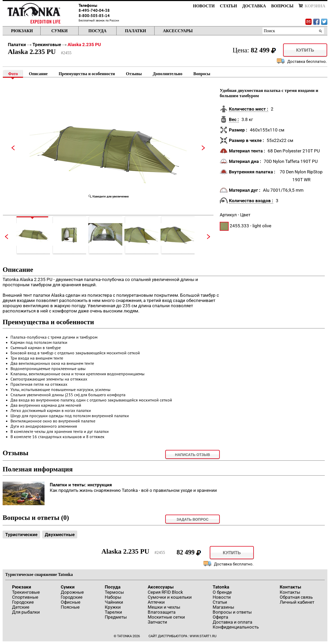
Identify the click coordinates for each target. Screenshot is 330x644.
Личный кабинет (297, 602)
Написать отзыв (192, 455)
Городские (23, 602)
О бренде (222, 592)
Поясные (70, 607)
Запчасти (157, 622)
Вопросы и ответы (232, 612)
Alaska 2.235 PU (84, 45)
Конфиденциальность (236, 627)
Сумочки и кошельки (170, 597)
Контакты (290, 587)
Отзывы (134, 74)
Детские (21, 607)
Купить (305, 50)
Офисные (71, 602)
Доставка (254, 6)
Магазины (223, 607)
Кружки (113, 607)
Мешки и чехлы (164, 607)
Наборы (113, 597)
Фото (13, 74)
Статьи (229, 6)
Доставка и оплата (232, 622)
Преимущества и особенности (87, 74)
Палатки (136, 31)
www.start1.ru (203, 636)
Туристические (21, 535)
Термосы (114, 592)
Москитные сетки (166, 617)
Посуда (97, 31)
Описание (38, 74)
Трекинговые (47, 45)
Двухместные (60, 535)
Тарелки (113, 612)
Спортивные (25, 597)
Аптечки (156, 602)
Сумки (59, 31)
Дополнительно (167, 74)
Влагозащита (162, 612)
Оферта (220, 617)
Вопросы (282, 6)
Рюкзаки (22, 31)
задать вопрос (192, 519)
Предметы (116, 617)
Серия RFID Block (165, 592)
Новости (204, 6)
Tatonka (221, 587)
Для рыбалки (26, 612)
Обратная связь (296, 597)
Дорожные (72, 592)
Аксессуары (178, 31)
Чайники (114, 602)
